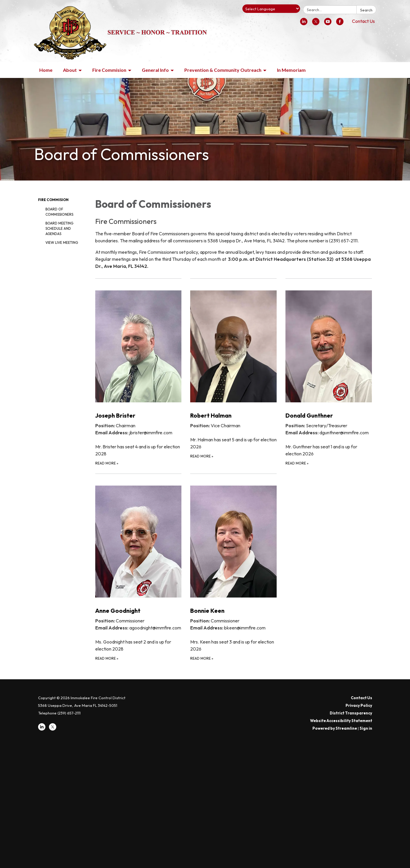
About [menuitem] (70, 70)
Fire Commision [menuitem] (109, 70)
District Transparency (351, 713)
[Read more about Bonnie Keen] (233, 567)
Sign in (366, 728)
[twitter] (316, 23)
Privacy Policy (359, 705)
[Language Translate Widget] (271, 9)
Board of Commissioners (59, 212)
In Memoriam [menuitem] (291, 70)
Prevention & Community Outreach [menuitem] (223, 70)
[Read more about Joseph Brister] (138, 372)
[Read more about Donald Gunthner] (329, 372)
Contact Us (363, 21)
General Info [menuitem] (155, 70)
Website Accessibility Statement (341, 721)
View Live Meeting (62, 242)
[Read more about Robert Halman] (233, 372)
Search (366, 10)
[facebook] (340, 23)
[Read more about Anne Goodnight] (138, 567)
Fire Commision (53, 200)
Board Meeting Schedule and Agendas (59, 228)
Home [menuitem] (46, 70)
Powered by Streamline (335, 728)
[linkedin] (304, 23)
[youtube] (328, 23)
